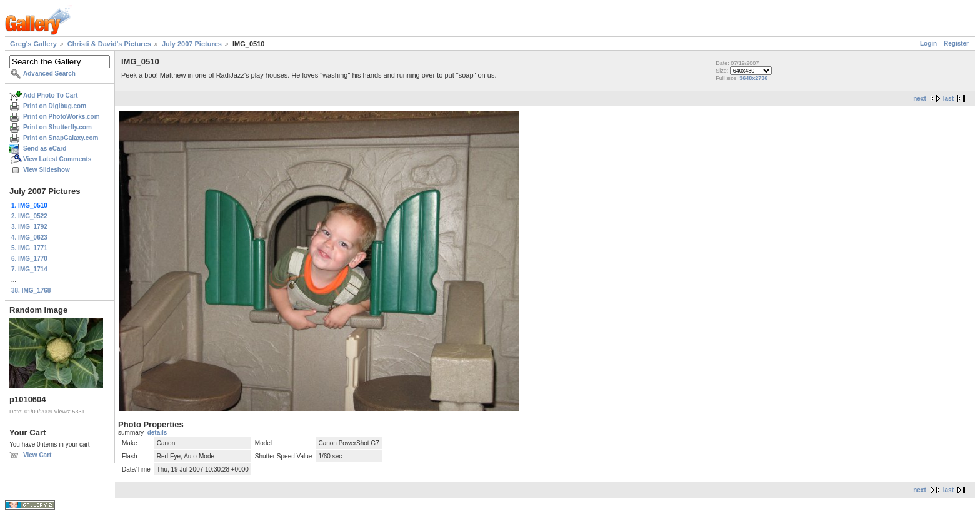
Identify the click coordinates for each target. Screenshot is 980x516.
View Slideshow (47, 170)
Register (956, 43)
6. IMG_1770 (29, 259)
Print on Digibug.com (55, 106)
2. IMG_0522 (29, 216)
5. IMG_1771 (29, 248)
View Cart (37, 455)
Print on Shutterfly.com (57, 127)
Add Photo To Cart (51, 95)
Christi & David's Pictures (109, 44)
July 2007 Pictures (192, 44)
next (920, 99)
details (157, 433)
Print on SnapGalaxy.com (61, 138)
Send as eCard (45, 149)
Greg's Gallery (33, 44)
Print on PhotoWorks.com (62, 117)
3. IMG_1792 (29, 227)
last (948, 99)
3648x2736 (753, 78)
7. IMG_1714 (29, 269)
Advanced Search (49, 73)
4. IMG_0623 (29, 237)
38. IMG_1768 (31, 291)
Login (928, 43)
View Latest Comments (57, 159)
